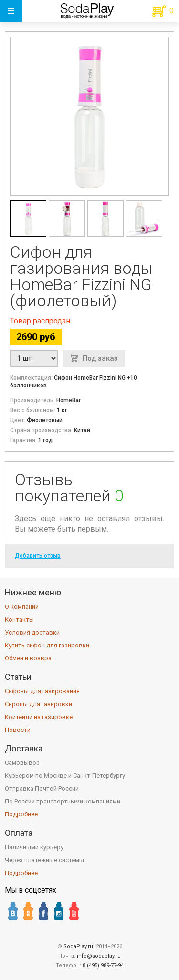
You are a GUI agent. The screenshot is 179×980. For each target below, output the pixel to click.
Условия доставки (32, 632)
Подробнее (21, 814)
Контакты (19, 620)
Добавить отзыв (38, 556)
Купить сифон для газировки (47, 645)
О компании (22, 607)
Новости (18, 730)
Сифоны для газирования (42, 691)
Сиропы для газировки (38, 704)
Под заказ (100, 358)
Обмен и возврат (30, 658)
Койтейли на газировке (39, 717)
